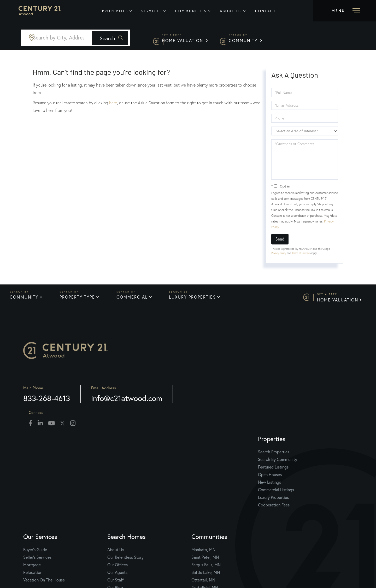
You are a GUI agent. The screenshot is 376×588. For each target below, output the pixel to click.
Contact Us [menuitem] (205, 513)
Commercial (134, 300)
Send (280, 239)
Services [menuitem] (161, 11)
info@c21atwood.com (143, 412)
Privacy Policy (279, 253)
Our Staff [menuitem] (203, 490)
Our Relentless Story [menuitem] (213, 467)
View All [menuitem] (280, 505)
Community (331, 39)
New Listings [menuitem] (51, 490)
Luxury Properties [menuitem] (55, 505)
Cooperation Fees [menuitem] (55, 513)
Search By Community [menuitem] (59, 467)
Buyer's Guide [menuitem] (129, 460)
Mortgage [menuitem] (126, 475)
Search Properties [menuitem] (55, 460)
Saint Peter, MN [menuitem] (286, 467)
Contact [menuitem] (274, 11)
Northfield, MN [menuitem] (286, 498)
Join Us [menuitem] (201, 505)
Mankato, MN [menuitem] (284, 460)
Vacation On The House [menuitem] (138, 490)
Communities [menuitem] (200, 11)
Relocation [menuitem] (127, 483)
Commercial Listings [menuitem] (57, 498)
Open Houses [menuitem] (51, 483)
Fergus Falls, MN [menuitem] (287, 475)
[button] (174, 38)
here (113, 103)
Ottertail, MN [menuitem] (284, 490)
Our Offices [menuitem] (205, 475)
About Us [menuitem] (240, 11)
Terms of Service (301, 253)
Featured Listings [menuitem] (54, 475)
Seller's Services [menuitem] (131, 467)
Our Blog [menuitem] (202, 498)
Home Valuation (260, 39)
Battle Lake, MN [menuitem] (287, 483)
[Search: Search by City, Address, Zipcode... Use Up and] (88, 38)
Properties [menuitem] (124, 11)
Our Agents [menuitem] (205, 483)
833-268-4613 (63, 412)
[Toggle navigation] (345, 11)
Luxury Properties (196, 300)
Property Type (78, 300)
